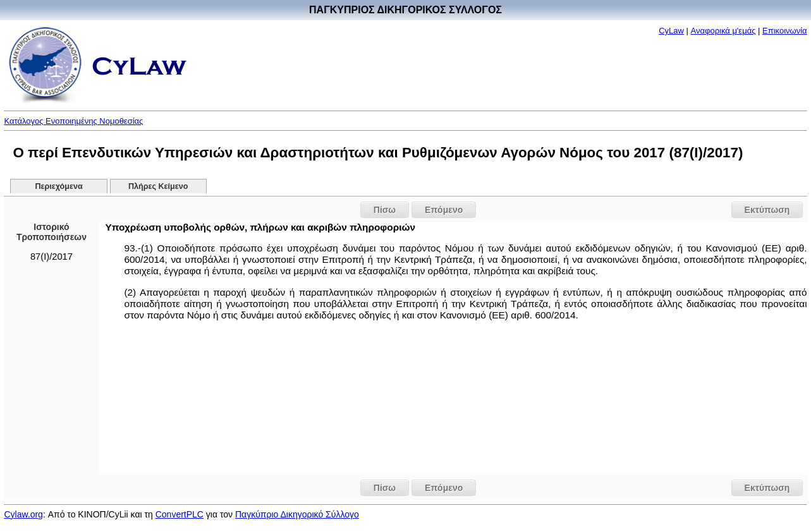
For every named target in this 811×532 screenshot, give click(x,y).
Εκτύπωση (767, 210)
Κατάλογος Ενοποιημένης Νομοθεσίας (73, 121)
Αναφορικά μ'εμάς (723, 31)
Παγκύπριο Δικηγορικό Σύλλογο (297, 514)
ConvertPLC (180, 514)
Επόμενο (444, 210)
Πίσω (385, 210)
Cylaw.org (23, 514)
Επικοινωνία (785, 31)
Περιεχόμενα (58, 186)
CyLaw (671, 31)
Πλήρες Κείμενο (158, 186)
